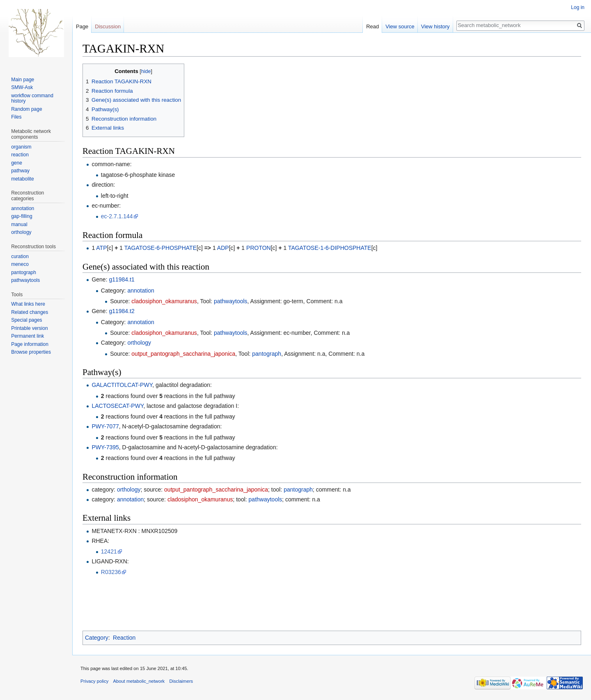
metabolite (22, 179)
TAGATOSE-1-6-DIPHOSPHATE (330, 248)
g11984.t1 (121, 279)
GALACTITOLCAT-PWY (122, 385)
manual (19, 224)
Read (372, 26)
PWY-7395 (105, 447)
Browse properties (31, 352)
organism (21, 147)
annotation (141, 291)
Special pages (26, 320)
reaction (20, 155)
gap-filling (22, 216)
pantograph (267, 354)
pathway (20, 171)
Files (16, 117)
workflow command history (32, 98)
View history (435, 26)
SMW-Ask (22, 87)
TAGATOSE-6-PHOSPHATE (160, 248)
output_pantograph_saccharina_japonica (183, 354)
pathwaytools (231, 301)
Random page (26, 109)
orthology (139, 343)
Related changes (30, 312)
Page (82, 26)
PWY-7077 (105, 426)
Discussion (108, 26)
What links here (28, 304)
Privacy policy (94, 681)
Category (97, 638)
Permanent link (27, 336)
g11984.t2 (121, 311)
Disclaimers (181, 681)
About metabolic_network (139, 681)
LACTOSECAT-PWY (117, 406)
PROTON (259, 248)
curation (20, 256)
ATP (101, 248)
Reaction (124, 638)
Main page (23, 80)
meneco (20, 264)
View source (400, 26)
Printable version (29, 328)
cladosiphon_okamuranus (164, 301)
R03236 (111, 572)
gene (17, 163)
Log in (578, 7)
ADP (223, 248)
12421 (109, 551)
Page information (30, 344)
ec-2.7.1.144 (117, 216)
